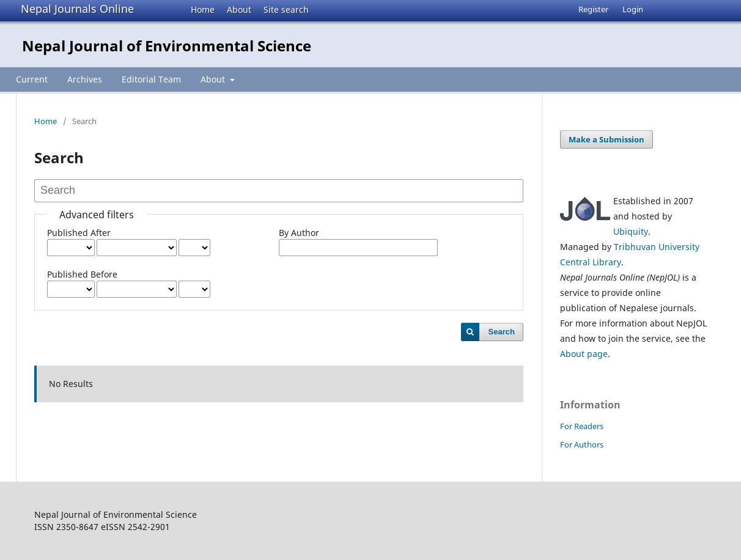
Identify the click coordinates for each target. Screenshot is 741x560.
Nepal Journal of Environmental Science (167, 46)
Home (203, 9)
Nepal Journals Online (77, 9)
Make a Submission (606, 139)
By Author (299, 233)
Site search (286, 9)
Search (502, 332)
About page (584, 354)
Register (593, 9)
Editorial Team (151, 79)
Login (633, 9)
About (239, 9)
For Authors (582, 444)
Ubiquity (631, 231)
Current (32, 79)
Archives (85, 79)
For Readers (582, 426)
